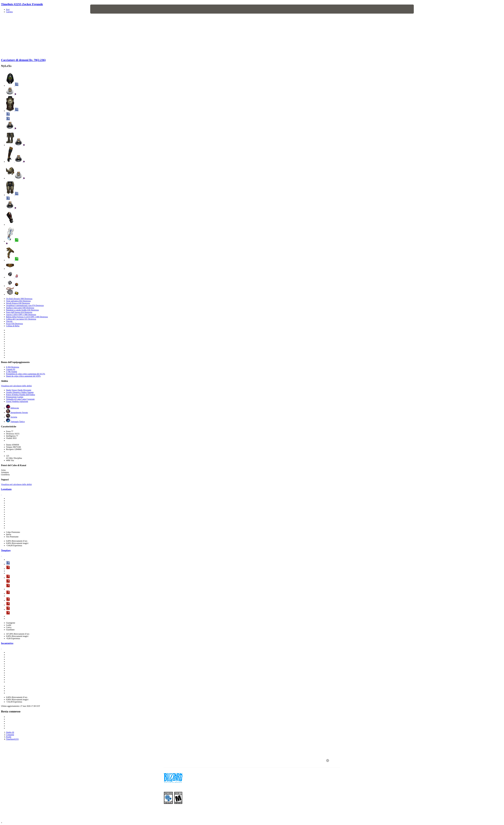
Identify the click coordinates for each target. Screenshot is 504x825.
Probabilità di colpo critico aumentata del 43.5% (26, 374)
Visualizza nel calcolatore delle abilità (16, 386)
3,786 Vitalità (12, 372)
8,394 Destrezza (13, 367)
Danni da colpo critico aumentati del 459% (23, 376)
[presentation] (100, 9)
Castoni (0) (11, 369)
